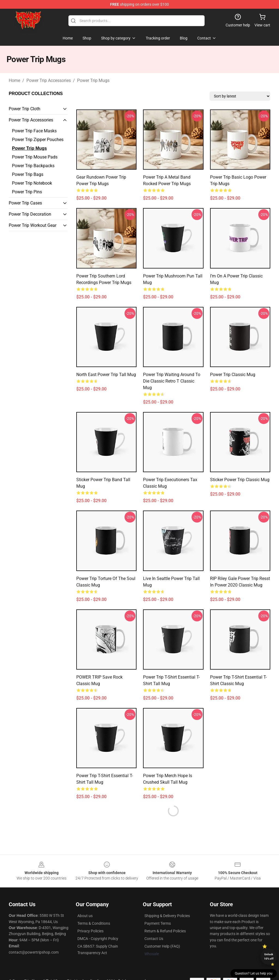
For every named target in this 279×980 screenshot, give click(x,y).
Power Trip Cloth (25, 109)
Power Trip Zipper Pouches (38, 140)
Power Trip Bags (28, 174)
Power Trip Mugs (93, 80)
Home (14, 80)
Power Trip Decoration (30, 214)
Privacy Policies (90, 931)
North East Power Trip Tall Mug (106, 375)
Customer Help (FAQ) (162, 946)
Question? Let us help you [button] (254, 973)
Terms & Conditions (94, 923)
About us (85, 916)
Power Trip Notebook (32, 183)
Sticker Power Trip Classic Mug (240, 480)
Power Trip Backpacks (33, 166)
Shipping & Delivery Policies (167, 916)
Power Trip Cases (25, 203)
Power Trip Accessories (49, 80)
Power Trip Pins (27, 192)
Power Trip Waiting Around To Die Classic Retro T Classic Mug (172, 381)
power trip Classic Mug (233, 375)
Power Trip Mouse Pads (35, 157)
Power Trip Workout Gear (33, 225)
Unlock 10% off (269, 956)
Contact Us (154, 939)
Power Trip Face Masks (34, 131)
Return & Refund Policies (165, 931)
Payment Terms (158, 923)
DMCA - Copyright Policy (98, 939)
